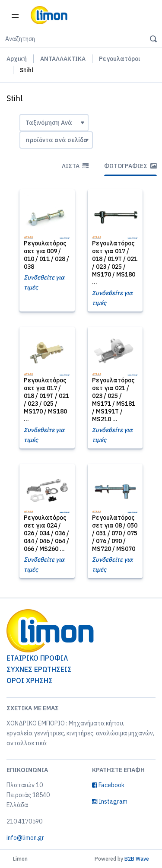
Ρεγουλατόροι (119, 59)
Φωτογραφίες (130, 166)
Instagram (110, 801)
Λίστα (75, 166)
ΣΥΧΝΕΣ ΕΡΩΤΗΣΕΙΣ (39, 669)
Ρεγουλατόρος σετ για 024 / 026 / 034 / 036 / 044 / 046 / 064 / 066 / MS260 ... (46, 533)
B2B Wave (137, 859)
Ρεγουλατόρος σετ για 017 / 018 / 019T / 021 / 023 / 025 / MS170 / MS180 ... (115, 263)
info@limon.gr (25, 838)
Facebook (108, 785)
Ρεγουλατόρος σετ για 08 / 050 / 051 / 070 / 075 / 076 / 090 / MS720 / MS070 (115, 533)
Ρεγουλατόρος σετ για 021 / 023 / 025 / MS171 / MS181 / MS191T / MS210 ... (114, 400)
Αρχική (17, 59)
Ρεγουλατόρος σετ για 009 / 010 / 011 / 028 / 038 (46, 255)
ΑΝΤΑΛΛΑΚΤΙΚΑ (63, 59)
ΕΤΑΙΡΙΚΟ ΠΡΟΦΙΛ (37, 658)
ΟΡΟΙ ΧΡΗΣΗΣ (30, 680)
